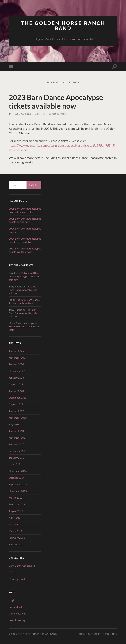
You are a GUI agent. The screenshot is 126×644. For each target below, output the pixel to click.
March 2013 (15, 498)
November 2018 (18, 418)
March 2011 (15, 531)
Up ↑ (115, 634)
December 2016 (18, 451)
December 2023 (18, 371)
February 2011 (17, 538)
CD (11, 572)
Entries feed (15, 607)
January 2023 (16, 378)
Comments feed (17, 613)
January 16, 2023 (20, 114)
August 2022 (16, 384)
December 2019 (18, 397)
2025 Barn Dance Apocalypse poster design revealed (25, 210)
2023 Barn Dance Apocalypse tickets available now (56, 102)
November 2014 (18, 471)
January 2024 (16, 364)
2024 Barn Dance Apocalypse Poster (25, 230)
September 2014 (18, 484)
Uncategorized (17, 579)
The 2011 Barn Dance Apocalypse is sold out (23, 290)
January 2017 (16, 444)
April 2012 (15, 518)
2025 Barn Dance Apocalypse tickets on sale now (25, 220)
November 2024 (18, 358)
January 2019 (16, 411)
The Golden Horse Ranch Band (63, 26)
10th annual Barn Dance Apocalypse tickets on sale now (25, 276)
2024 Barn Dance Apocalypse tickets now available (25, 240)
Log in (12, 600)
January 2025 (16, 351)
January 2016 (16, 458)
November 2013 (18, 491)
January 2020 (16, 391)
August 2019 (16, 404)
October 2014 (17, 478)
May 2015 (14, 464)
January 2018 (16, 431)
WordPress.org (17, 620)
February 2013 (17, 504)
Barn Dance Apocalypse (22, 566)
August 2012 (16, 511)
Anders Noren (100, 634)
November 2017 (18, 438)
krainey (40, 114)
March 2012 (15, 524)
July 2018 (14, 424)
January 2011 (16, 544)
